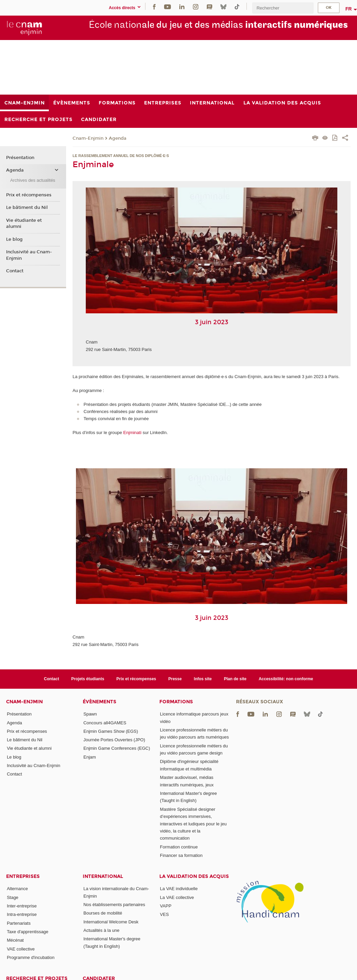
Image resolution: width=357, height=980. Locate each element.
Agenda (118, 138)
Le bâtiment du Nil (27, 208)
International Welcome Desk (111, 922)
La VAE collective (177, 897)
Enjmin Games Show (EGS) (111, 731)
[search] (283, 8)
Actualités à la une (101, 930)
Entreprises (23, 876)
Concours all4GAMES (105, 723)
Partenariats (19, 923)
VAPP (166, 906)
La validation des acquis (194, 876)
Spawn (90, 714)
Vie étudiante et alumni (24, 223)
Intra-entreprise (22, 914)
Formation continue (179, 847)
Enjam (90, 757)
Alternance (17, 889)
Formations (176, 702)
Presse (175, 679)
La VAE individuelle (179, 889)
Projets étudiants (88, 679)
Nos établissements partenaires (114, 905)
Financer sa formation (181, 855)
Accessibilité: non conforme (286, 679)
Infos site (203, 679)
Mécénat (15, 940)
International (103, 876)
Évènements (100, 702)
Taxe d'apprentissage (27, 932)
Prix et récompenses (29, 195)
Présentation (20, 158)
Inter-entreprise (22, 906)
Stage (13, 897)
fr (349, 9)
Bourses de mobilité (103, 913)
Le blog (14, 239)
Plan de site (235, 679)
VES (164, 914)
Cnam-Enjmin (88, 138)
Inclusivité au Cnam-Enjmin (29, 255)
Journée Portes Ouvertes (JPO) (114, 740)
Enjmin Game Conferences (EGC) (117, 748)
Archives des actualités (33, 180)
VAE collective (21, 949)
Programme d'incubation (31, 957)
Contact (15, 271)
